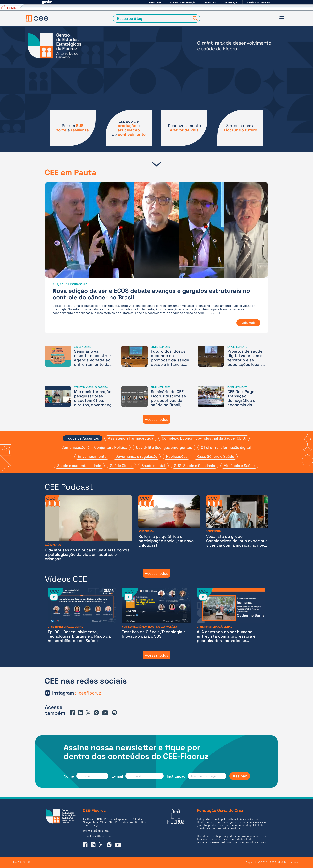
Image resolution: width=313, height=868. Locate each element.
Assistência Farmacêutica (130, 438)
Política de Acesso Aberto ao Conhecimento (229, 820)
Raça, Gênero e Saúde (215, 456)
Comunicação (73, 447)
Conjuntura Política (111, 447)
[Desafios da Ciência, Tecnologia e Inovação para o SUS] (156, 615)
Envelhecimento (92, 456)
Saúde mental (153, 465)
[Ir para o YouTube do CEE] (105, 713)
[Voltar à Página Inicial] (37, 18)
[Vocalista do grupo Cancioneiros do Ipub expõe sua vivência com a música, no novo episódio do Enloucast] (237, 528)
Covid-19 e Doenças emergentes (164, 447)
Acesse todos (156, 419)
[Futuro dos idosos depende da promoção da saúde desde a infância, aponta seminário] (156, 356)
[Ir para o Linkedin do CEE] (80, 713)
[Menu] (282, 18)
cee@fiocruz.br (102, 836)
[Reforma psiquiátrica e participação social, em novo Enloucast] (169, 528)
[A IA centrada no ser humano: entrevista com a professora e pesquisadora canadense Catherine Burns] (231, 615)
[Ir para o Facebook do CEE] (72, 713)
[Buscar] (194, 18)
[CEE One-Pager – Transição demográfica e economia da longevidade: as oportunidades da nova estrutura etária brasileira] (233, 396)
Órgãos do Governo (259, 2)
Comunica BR (154, 2)
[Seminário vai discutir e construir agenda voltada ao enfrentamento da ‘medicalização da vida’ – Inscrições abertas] (80, 356)
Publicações (177, 456)
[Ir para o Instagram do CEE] (77, 693)
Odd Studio (24, 862)
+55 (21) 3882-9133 (99, 831)
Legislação (232, 2)
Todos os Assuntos (83, 438)
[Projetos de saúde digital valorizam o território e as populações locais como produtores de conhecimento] (233, 356)
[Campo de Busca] (152, 18)
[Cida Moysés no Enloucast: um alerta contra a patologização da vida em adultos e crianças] (89, 528)
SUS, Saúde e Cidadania (195, 465)
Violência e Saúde (239, 465)
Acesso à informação (183, 2)
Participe (210, 2)
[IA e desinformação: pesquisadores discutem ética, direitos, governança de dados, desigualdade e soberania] (80, 396)
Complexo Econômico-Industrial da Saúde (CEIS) (204, 438)
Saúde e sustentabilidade (79, 465)
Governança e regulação (136, 456)
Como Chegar (91, 825)
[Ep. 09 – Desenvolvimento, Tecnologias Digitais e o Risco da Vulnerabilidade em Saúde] (82, 615)
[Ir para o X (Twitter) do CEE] (88, 713)
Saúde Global (121, 465)
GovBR (47, 2)
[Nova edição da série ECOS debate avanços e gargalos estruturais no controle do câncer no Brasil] (156, 257)
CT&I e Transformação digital (226, 447)
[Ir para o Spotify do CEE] (115, 713)
